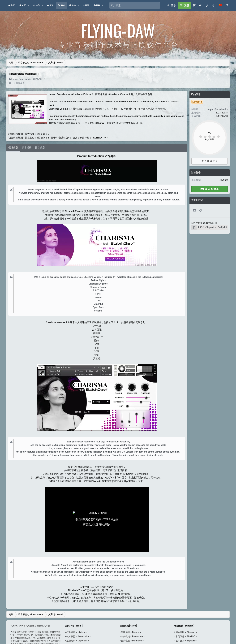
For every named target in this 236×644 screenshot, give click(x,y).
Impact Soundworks (21, 79)
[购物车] (194, 5)
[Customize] (201, 5)
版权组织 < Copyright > (77, 641)
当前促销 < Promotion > (133, 636)
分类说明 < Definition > (132, 641)
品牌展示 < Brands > (131, 632)
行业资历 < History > (76, 632)
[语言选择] (220, 5)
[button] (28, 5)
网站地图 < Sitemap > (186, 632)
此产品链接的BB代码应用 (204, 223)
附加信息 (40, 147)
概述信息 (13, 147)
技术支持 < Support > (186, 641)
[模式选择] (207, 5)
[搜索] (138, 5)
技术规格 (27, 147)
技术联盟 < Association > (78, 636)
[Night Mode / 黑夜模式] (214, 5)
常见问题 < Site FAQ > (186, 636)
